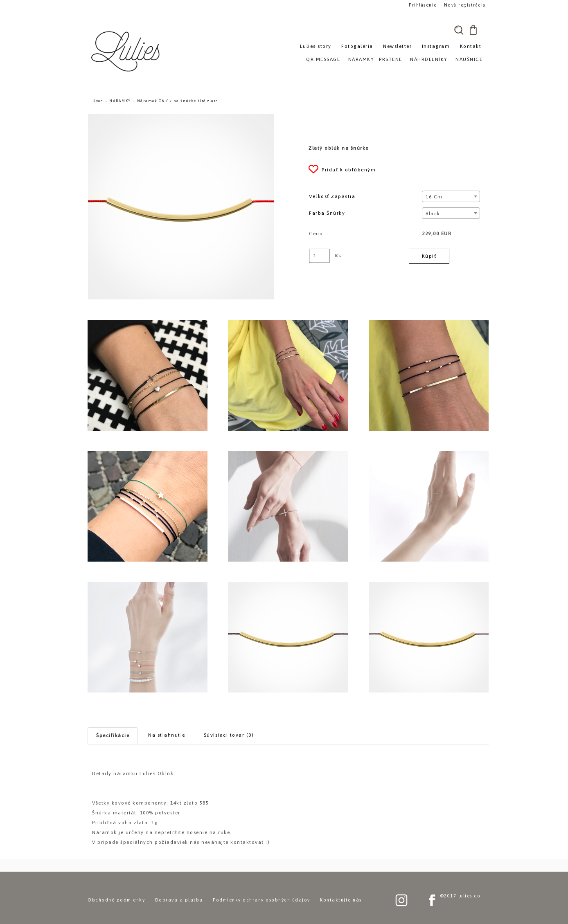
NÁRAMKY (120, 101)
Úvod (98, 101)
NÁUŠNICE (469, 59)
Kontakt (471, 46)
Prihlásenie (422, 5)
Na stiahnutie (167, 735)
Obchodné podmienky (116, 900)
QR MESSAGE (323, 59)
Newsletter (397, 46)
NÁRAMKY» (363, 59)
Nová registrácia (462, 5)
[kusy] (319, 256)
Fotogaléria (357, 46)
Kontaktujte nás (341, 900)
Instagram (436, 46)
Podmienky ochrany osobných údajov (261, 900)
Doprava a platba (179, 900)
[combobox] (451, 196)
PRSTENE (391, 59)
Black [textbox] (433, 214)
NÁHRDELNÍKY (429, 59)
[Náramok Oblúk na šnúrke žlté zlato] (181, 118)
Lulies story (316, 46)
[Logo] (126, 51)
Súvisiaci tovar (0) (229, 735)
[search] (459, 30)
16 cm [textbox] (434, 197)
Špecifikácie (113, 735)
